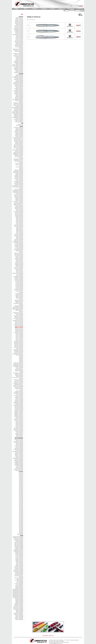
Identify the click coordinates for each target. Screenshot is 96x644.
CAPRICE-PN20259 (19, 176)
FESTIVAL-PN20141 (19, 241)
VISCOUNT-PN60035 (18, 469)
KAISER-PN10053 (19, 42)
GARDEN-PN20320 (19, 259)
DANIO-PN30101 (19, 560)
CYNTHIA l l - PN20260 (18, 202)
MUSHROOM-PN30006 (18, 589)
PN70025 (21, 490)
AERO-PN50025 (19, 75)
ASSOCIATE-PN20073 (18, 138)
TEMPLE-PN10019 (19, 67)
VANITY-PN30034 (19, 615)
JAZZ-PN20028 (20, 274)
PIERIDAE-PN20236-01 (18, 354)
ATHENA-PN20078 (19, 142)
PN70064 (21, 529)
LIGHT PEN (21, 124)
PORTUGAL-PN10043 (18, 56)
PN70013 (21, 477)
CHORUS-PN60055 (19, 443)
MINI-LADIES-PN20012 (18, 309)
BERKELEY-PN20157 (18, 153)
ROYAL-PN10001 (19, 60)
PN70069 (21, 532)
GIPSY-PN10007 (19, 39)
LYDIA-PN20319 (19, 295)
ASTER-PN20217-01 (19, 139)
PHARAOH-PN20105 (18, 351)
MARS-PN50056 (19, 96)
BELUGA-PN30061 (19, 543)
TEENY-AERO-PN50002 (18, 112)
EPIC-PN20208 (20, 233)
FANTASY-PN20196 (19, 240)
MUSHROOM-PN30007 (18, 590)
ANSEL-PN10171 (19, 19)
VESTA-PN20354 (19, 425)
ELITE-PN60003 (19, 447)
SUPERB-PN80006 (19, 465)
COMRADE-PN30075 (18, 550)
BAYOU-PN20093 (19, 151)
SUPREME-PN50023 (18, 111)
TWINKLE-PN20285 (19, 411)
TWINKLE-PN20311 (19, 413)
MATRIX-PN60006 (19, 459)
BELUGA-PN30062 (19, 545)
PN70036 (21, 500)
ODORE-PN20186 (19, 330)
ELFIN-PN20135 (19, 227)
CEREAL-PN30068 (19, 548)
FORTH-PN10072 (19, 38)
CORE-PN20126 (19, 194)
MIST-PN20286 (20, 315)
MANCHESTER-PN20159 (19, 299)
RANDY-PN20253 (19, 375)
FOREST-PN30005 (19, 569)
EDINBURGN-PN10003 (18, 35)
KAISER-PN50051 (19, 92)
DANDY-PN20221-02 (18, 205)
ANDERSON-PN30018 (18, 537)
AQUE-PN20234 (19, 133)
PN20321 (21, 358)
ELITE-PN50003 (19, 81)
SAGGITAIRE (20, 534)
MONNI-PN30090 (19, 588)
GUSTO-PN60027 (19, 453)
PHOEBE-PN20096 (19, 352)
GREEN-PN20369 (19, 265)
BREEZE (21, 169)
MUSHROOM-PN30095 (18, 596)
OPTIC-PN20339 (19, 336)
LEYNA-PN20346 (19, 282)
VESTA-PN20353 (19, 423)
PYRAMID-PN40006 (19, 463)
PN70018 (21, 483)
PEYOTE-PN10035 (19, 55)
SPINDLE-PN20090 (19, 392)
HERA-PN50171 (19, 87)
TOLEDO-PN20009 (19, 400)
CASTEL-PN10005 (19, 28)
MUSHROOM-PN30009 (18, 593)
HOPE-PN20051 (19, 271)
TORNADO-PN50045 (18, 115)
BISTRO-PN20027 (19, 156)
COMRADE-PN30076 (18, 551)
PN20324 (21, 361)
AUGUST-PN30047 (19, 539)
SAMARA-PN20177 (19, 384)
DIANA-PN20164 (19, 209)
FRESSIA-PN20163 (19, 254)
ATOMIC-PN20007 (19, 143)
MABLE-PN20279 (19, 296)
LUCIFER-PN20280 (19, 289)
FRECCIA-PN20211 (19, 253)
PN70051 (21, 515)
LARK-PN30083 (20, 583)
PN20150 (21, 474)
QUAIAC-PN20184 (19, 370)
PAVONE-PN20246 (19, 346)
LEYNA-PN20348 (19, 284)
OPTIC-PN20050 (19, 334)
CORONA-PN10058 (19, 30)
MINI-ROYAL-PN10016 (18, 49)
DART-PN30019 (20, 562)
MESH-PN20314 (19, 302)
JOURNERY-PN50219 (18, 91)
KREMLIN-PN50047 (19, 93)
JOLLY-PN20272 (19, 276)
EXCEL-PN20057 (19, 236)
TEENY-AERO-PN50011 (18, 113)
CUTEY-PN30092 (19, 558)
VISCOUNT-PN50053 (18, 120)
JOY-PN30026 (20, 582)
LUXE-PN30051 (20, 585)
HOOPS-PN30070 (19, 575)
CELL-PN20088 (20, 180)
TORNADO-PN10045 (18, 68)
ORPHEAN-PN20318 (18, 342)
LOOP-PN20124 (19, 288)
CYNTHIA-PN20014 (19, 203)
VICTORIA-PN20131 (19, 428)
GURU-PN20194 (19, 267)
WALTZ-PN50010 (19, 121)
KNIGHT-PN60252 (19, 455)
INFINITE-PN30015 (19, 578)
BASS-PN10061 (20, 24)
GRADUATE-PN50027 (18, 84)
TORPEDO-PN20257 (19, 403)
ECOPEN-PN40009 (19, 446)
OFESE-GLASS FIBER (18, 105)
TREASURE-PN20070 (18, 406)
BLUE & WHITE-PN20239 (19, 165)
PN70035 (21, 499)
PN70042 (21, 506)
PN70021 (21, 486)
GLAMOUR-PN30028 (18, 571)
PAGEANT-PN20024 (19, 343)
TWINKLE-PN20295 (19, 412)
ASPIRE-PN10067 (19, 21)
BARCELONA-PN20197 (18, 150)
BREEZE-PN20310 (19, 170)
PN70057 (21, 521)
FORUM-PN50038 (19, 82)
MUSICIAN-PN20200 (18, 318)
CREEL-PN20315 (19, 199)
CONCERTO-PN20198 (18, 193)
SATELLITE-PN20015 (18, 385)
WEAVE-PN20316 (19, 434)
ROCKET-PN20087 (19, 381)
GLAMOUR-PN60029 (18, 449)
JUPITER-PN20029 (19, 278)
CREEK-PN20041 (19, 198)
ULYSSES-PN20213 (19, 417)
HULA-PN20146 (20, 272)
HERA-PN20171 (19, 270)
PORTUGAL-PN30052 (18, 608)
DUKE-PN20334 (19, 219)
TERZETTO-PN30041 (18, 614)
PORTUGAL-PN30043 (18, 607)
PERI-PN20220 (20, 348)
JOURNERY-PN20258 (18, 277)
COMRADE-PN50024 (18, 79)
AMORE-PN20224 (19, 131)
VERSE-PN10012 (19, 72)
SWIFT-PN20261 (19, 397)
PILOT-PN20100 (19, 355)
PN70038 (21, 502)
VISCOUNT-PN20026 (18, 429)
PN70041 (21, 505)
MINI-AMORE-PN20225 (18, 308)
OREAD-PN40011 (19, 462)
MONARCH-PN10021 (18, 50)
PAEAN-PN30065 (19, 601)
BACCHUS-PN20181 (18, 146)
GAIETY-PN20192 (19, 256)
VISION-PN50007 (19, 471)
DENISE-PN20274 (19, 207)
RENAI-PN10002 (19, 59)
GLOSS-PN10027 (19, 40)
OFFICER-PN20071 (19, 333)
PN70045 (21, 510)
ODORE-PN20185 (19, 329)
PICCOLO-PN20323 (19, 353)
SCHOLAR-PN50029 (18, 110)
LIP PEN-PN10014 (19, 46)
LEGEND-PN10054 (19, 45)
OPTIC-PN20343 (19, 341)
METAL (21, 126)
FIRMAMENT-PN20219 (18, 242)
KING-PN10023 (20, 44)
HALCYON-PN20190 (18, 268)
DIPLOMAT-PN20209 (18, 212)
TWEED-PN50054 (19, 119)
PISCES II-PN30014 (19, 606)
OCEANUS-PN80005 (18, 460)
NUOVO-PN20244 (19, 328)
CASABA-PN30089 (19, 547)
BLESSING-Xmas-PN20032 (19, 162)
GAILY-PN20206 (19, 258)
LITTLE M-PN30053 (19, 584)
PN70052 (21, 517)
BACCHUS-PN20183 (18, 148)
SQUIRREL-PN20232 (18, 393)
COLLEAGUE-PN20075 (18, 190)
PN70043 (21, 508)
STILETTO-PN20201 (19, 395)
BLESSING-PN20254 (18, 160)
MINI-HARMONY (19, 587)
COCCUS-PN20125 (19, 189)
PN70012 (21, 476)
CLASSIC (21, 188)
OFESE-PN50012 (19, 106)
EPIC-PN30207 (20, 564)
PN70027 (21, 491)
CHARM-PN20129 (19, 183)
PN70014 (21, 478)
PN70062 (21, 527)
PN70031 (21, 494)
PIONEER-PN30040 (19, 605)
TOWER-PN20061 (19, 404)
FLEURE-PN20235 (19, 243)
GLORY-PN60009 (19, 450)
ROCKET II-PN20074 (18, 380)
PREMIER (21, 533)
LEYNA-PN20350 (19, 287)
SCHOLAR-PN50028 (18, 109)
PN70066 (21, 530)
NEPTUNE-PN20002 (19, 325)
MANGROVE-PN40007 (18, 458)
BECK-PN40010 (20, 440)
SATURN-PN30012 (19, 613)
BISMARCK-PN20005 (18, 154)
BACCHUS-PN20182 (18, 147)
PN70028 (21, 492)
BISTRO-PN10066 (19, 26)
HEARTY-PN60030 (19, 454)
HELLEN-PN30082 (19, 574)
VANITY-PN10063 (19, 70)
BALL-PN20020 (20, 149)
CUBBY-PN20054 (19, 200)
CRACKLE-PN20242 (19, 196)
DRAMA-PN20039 (19, 216)
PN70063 (21, 528)
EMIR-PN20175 (20, 230)
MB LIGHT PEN (20, 125)
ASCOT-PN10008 (19, 20)
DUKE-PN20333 (19, 218)
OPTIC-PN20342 (19, 339)
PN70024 (21, 488)
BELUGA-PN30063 (19, 546)
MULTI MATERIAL (19, 438)
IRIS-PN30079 (20, 579)
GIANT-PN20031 (19, 260)
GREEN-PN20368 (19, 264)
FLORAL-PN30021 (19, 568)
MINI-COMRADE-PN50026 (19, 101)
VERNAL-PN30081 (19, 619)
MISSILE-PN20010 (19, 314)
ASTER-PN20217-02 (19, 140)
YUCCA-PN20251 (19, 437)
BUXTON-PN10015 (19, 27)
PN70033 (21, 496)
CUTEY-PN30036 (19, 556)
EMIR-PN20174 (20, 228)
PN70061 (21, 525)
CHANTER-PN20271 (19, 181)
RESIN (22, 536)
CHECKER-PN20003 (18, 184)
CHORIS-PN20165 (19, 185)
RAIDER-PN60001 (19, 464)
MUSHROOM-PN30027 (18, 594)
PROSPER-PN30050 (18, 610)
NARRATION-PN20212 (18, 320)
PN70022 (21, 487)
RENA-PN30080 (19, 611)
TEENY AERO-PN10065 (18, 66)
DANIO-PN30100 (19, 559)
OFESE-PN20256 (19, 332)
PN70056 (21, 520)
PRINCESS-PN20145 (18, 364)
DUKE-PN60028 (19, 445)
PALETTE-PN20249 (19, 345)
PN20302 (21, 356)
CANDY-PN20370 (19, 175)
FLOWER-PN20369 (19, 246)
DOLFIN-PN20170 (19, 214)
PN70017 (21, 482)
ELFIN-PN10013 (19, 36)
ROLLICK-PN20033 (19, 382)
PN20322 (21, 360)
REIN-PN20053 (20, 376)
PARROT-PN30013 (19, 604)
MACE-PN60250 (19, 457)
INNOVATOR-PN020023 (18, 273)
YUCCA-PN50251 (19, 122)
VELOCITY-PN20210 (18, 420)
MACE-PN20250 (19, 297)
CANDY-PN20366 (19, 174)
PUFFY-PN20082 (19, 367)
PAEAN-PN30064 (19, 599)
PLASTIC (21, 472)
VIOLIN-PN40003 (19, 468)
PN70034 (21, 497)
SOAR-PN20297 (19, 391)
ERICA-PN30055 (19, 565)
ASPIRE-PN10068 (19, 22)
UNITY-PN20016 (19, 418)
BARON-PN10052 (19, 23)
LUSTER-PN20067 (19, 293)
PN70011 (21, 475)
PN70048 (21, 512)
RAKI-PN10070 (20, 58)
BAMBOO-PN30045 (19, 540)
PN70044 (21, 509)
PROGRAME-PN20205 (18, 365)
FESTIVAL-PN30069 (19, 567)
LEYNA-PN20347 (19, 283)
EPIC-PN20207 (20, 232)
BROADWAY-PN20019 (18, 172)
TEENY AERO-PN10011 (18, 65)
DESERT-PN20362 (19, 208)
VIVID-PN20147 (20, 432)
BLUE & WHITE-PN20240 (19, 167)
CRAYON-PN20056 (19, 197)
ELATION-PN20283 (19, 226)
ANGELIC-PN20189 (19, 132)
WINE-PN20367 (20, 435)
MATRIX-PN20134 (19, 301)
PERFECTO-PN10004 (18, 54)
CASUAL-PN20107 (19, 179)
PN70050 (21, 514)
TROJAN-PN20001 (19, 407)
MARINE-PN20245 (19, 300)
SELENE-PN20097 (19, 388)
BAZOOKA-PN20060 (18, 152)
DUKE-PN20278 (19, 217)
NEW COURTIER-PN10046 (19, 52)
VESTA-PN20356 (19, 427)
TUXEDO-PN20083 (19, 410)
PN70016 (21, 481)
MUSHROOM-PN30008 (18, 592)
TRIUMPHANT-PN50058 (18, 117)
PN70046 (21, 511)
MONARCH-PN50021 (18, 103)
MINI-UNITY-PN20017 (18, 313)
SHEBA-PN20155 (19, 389)
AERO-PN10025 (19, 18)
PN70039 (21, 503)
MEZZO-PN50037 (19, 98)
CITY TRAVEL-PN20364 (18, 187)
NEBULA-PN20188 (19, 321)
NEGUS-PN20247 (19, 323)
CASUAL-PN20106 (19, 178)
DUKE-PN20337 (19, 223)
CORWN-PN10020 (19, 31)
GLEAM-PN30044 (19, 573)
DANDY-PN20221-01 (18, 204)
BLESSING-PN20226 (18, 159)
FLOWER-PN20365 (19, 245)
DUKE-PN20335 (19, 221)
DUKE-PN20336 (19, 222)
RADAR (21, 372)
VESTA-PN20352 (19, 422)
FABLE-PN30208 (19, 566)
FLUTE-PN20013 (19, 248)
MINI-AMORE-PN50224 (18, 100)
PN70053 (21, 518)
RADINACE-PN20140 (18, 373)
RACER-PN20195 (19, 371)
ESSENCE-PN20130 (19, 235)
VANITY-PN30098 (19, 616)
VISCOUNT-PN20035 (18, 430)
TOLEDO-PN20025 (19, 401)
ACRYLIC (21, 17)
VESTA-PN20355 (19, 426)
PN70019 (21, 484)
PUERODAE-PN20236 (18, 366)
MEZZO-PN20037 (19, 306)
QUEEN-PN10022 (19, 57)
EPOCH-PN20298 (19, 234)
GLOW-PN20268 (19, 262)
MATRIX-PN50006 (19, 97)
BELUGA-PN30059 (19, 542)
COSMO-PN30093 (19, 553)
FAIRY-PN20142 (19, 237)
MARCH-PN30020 (19, 586)
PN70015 (21, 480)
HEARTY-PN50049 (19, 86)
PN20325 (21, 362)
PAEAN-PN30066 (19, 602)
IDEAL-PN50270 (19, 89)
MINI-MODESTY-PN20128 (19, 311)
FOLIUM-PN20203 (19, 249)
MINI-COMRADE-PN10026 (19, 47)
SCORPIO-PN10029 (19, 63)
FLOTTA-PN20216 (19, 244)
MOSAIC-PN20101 (19, 317)
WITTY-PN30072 (19, 620)
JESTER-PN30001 (19, 580)
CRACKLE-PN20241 (19, 195)
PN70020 (21, 485)
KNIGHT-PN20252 (19, 279)
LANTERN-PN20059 (19, 280)
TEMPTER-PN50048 (19, 114)
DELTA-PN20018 (19, 206)
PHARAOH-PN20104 (18, 350)
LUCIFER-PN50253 (19, 94)
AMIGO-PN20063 (19, 130)
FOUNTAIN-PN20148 (18, 250)
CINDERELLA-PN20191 (18, 186)
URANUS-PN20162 (19, 419)
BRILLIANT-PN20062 (18, 171)
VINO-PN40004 (20, 466)
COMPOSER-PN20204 (18, 191)
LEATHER (21, 74)
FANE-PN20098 (20, 239)
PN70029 (21, 493)
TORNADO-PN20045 (18, 402)
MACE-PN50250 (19, 95)
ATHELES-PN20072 (19, 141)
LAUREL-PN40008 (19, 456)
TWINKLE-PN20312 (19, 415)
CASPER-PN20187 (19, 177)
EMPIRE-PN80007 (19, 448)
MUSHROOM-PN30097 (18, 597)
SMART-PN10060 (19, 64)
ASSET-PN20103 (19, 137)
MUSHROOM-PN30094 (18, 595)
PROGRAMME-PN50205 (18, 107)
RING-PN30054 (20, 612)
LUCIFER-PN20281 (19, 290)
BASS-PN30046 (20, 541)
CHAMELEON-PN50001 (18, 77)
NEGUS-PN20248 (19, 324)
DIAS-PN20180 (20, 211)
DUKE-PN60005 (19, 444)
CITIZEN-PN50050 (19, 78)
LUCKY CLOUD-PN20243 (19, 292)
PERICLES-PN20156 (18, 347)
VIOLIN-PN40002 (19, 467)
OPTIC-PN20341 (19, 338)
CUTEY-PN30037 (19, 557)
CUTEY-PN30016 (19, 555)
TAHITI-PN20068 (19, 399)
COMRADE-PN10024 (18, 29)
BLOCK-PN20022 (19, 163)
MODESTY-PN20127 (18, 316)
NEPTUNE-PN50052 (19, 104)
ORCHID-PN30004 (19, 598)
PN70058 (21, 522)
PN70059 (21, 523)
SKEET (22, 390)
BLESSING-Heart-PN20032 (19, 157)
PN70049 (21, 513)
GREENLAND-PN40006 (18, 452)
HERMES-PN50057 (19, 88)
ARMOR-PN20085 (19, 134)
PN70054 (21, 519)
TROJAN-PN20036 (19, 408)
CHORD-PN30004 (19, 549)
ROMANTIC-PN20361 (18, 383)
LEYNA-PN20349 (19, 286)
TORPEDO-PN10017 (19, 69)
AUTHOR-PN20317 (19, 144)
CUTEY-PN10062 (19, 33)
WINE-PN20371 (20, 436)
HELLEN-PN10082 (19, 41)
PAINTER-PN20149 (19, 344)
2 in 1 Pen (21, 473)
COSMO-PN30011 (19, 552)
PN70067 (21, 531)
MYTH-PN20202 (19, 319)
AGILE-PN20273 (19, 129)
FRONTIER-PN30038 (18, 570)
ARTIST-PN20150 (19, 135)
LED (22, 123)
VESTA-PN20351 (19, 421)
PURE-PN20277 (19, 369)
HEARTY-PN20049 (19, 269)
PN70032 (21, 495)
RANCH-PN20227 (19, 374)
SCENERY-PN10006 (19, 61)
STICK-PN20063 (19, 394)
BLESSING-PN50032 (18, 441)
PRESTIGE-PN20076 (18, 363)
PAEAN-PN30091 (19, 603)
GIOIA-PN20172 (19, 261)
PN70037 (21, 501)
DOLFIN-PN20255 (19, 215)
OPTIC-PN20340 (19, 337)
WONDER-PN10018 (19, 73)
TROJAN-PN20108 (19, 409)
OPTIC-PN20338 (19, 335)
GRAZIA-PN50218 (19, 85)
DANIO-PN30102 (19, 561)
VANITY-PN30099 (19, 617)
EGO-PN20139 (20, 224)
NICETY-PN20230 (19, 326)
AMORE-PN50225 (19, 76)
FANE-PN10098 (20, 37)
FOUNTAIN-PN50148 (18, 83)
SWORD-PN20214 (19, 398)
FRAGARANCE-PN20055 (19, 251)
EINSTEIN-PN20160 (19, 225)
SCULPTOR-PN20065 (18, 386)
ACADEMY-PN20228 (18, 128)
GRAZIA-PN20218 (19, 263)
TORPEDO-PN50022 (19, 116)
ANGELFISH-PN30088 (18, 538)
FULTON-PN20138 (19, 255)
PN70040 (21, 504)
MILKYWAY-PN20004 (18, 307)
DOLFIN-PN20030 (19, 213)
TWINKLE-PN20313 (19, 416)
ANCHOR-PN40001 (19, 439)
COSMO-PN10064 (19, 32)
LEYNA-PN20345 (19, 281)
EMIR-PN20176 (20, 231)
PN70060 (21, 524)
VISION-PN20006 (19, 431)
